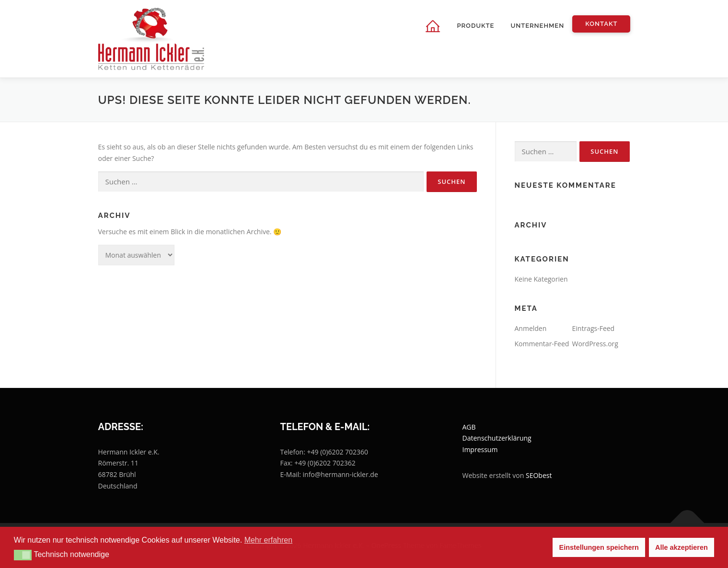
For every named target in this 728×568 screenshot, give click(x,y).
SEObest (539, 475)
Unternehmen (537, 26)
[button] (23, 555)
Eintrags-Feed (594, 328)
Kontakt (601, 24)
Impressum (480, 449)
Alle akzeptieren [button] (682, 547)
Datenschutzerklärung (497, 438)
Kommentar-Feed (542, 344)
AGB (469, 427)
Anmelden (531, 328)
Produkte (475, 26)
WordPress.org (595, 344)
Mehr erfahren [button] (269, 540)
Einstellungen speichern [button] (599, 547)
